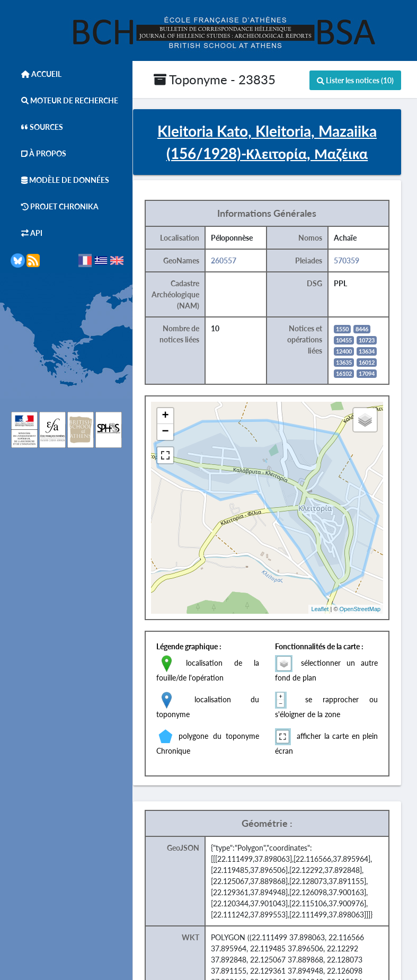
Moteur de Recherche (64, 100)
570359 (361, 262)
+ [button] (183, 418)
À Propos (38, 153)
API (26, 233)
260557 (240, 262)
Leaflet (334, 611)
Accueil (36, 74)
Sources (37, 127)
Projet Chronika (55, 206)
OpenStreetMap (374, 611)
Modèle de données (60, 180)
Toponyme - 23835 (215, 79)
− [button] (183, 434)
